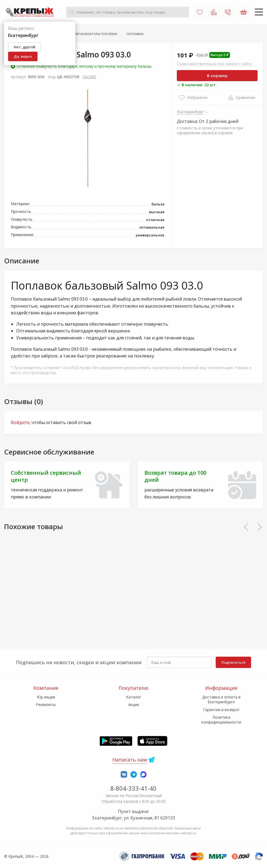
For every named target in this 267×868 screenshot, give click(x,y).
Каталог (134, 697)
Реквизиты (46, 705)
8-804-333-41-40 (133, 788)
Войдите (20, 422)
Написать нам (130, 760)
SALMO (89, 77)
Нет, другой (25, 47)
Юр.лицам (46, 697)
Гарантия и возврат (221, 710)
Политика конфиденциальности (221, 720)
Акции (134, 705)
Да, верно (23, 56)
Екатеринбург (190, 112)
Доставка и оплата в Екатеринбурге (221, 699)
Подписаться (233, 662)
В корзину (217, 75)
